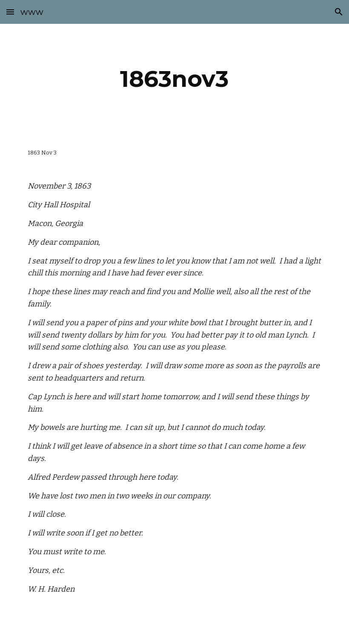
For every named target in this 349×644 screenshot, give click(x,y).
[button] (10, 12)
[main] (175, 79)
